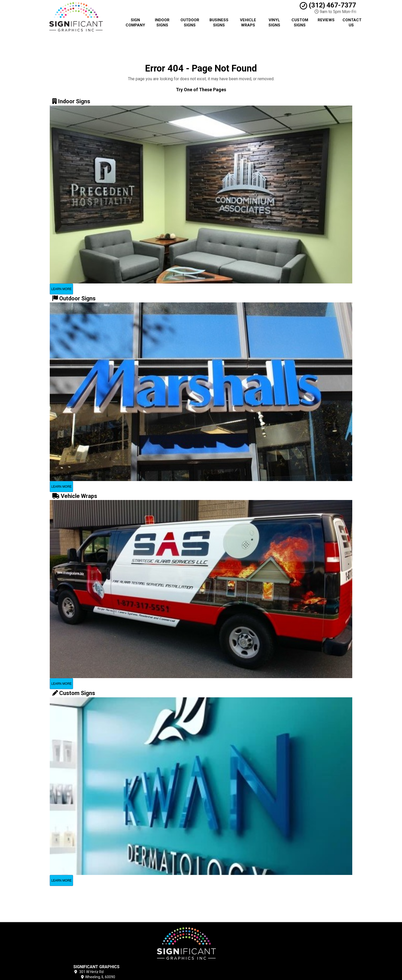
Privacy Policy (231, 940)
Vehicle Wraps (248, 23)
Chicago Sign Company (238, 934)
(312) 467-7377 (328, 5)
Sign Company (135, 23)
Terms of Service (234, 946)
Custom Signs (300, 23)
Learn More (61, 289)
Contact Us (352, 23)
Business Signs (219, 23)
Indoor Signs (162, 23)
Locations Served (235, 957)
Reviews (326, 20)
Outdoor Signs (190, 23)
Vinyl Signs (274, 23)
